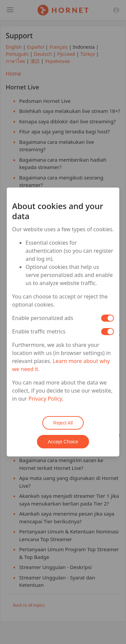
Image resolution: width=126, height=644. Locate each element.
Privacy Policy (45, 399)
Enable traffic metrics (39, 331)
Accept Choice (63, 442)
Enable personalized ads (43, 318)
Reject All (63, 423)
